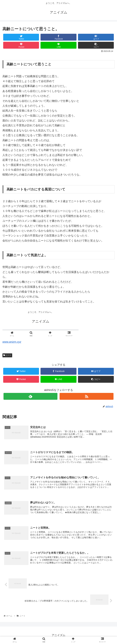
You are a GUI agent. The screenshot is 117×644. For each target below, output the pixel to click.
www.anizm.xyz (12, 342)
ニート (7, 355)
